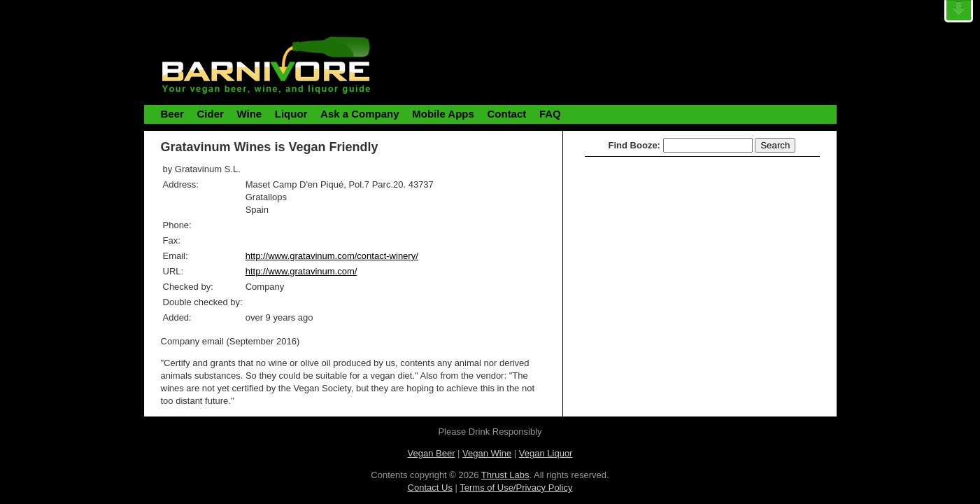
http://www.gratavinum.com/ (301, 271)
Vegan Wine (487, 453)
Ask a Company (360, 114)
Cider (210, 114)
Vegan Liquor (546, 453)
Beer (172, 114)
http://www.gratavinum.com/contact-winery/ (332, 256)
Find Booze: (634, 145)
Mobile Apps (443, 114)
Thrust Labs (505, 475)
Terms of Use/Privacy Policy (516, 488)
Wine (249, 114)
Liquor (291, 114)
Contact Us (430, 488)
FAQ (550, 114)
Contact (506, 114)
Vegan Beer (432, 453)
